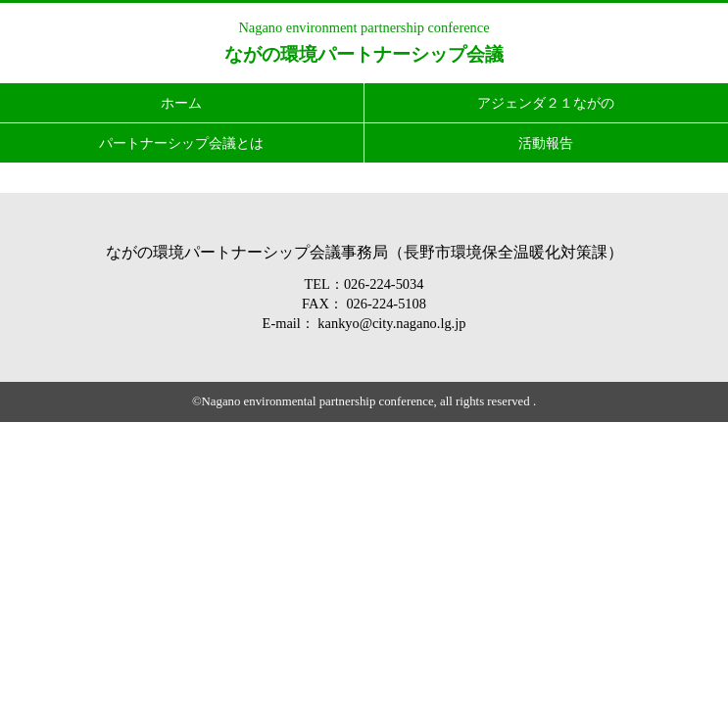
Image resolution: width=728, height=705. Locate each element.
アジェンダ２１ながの (546, 103)
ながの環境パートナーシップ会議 (364, 54)
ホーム (181, 103)
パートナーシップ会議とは (181, 143)
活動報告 (546, 143)
